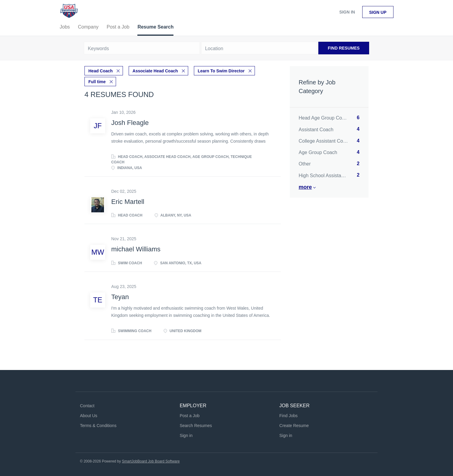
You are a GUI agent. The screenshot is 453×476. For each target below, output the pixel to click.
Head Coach (101, 71)
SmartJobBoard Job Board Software (151, 461)
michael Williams (136, 249)
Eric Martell (128, 202)
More (305, 187)
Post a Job (190, 416)
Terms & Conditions (98, 426)
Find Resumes (344, 48)
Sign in (347, 12)
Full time (97, 82)
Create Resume (294, 426)
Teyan (120, 297)
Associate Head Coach (155, 71)
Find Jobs (288, 416)
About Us (89, 416)
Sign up (378, 12)
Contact (87, 406)
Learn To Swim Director (221, 71)
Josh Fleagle (130, 123)
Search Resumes (196, 426)
